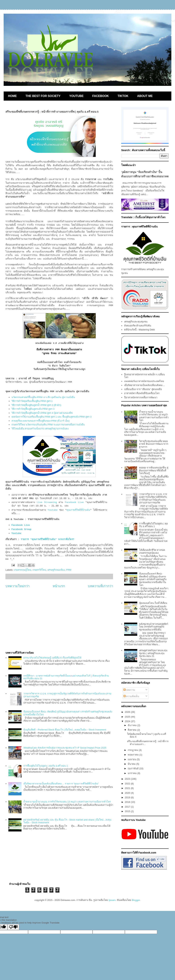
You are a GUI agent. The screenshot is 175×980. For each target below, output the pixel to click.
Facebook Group (22, 529)
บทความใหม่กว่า (17, 586)
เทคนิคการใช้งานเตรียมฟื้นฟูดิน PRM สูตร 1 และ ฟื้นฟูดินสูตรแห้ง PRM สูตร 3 (51, 417)
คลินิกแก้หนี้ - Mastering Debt (139, 330)
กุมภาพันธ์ (134, 768)
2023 (128, 779)
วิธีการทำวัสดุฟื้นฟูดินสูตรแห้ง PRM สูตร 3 (33, 409)
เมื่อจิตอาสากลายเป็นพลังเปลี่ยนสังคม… (145, 385)
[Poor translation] (13, 927)
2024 (128, 721)
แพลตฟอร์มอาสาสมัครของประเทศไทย (144, 381)
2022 (128, 784)
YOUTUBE (76, 96)
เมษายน (132, 759)
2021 (128, 788)
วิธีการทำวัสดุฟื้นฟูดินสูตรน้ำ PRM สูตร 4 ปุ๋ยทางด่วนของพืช (42, 413)
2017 (128, 807)
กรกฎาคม (133, 750)
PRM (69, 570)
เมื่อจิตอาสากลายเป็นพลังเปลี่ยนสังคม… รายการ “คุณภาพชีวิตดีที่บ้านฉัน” (61, 784)
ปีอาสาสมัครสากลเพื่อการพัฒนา (141, 397)
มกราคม (133, 773)
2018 (128, 802)
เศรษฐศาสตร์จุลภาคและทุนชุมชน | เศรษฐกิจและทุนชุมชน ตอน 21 (153, 653)
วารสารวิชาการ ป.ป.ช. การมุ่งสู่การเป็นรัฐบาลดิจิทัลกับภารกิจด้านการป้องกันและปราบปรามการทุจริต (153, 498)
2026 (128, 712)
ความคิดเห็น (131, 696)
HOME (12, 96)
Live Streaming (47, 502)
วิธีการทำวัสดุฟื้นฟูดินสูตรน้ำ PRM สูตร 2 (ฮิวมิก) (36, 405)
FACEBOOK (101, 96)
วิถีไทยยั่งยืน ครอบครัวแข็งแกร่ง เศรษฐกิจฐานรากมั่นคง (40, 429)
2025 (128, 717)
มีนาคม (132, 764)
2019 (128, 797)
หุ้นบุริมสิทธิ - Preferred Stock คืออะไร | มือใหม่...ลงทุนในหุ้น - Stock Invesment (65, 730)
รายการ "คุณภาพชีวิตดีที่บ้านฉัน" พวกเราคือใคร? (47, 539)
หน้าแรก (59, 586)
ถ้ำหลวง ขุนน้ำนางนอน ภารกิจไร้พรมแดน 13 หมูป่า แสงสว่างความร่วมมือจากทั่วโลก (67, 802)
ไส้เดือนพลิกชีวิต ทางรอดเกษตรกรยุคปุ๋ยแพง (152, 551)
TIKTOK (123, 96)
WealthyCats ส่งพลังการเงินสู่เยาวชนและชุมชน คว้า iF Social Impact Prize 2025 (65, 748)
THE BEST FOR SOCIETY (43, 96)
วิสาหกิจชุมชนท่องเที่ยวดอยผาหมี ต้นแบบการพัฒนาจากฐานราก (154, 444)
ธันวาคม (133, 725)
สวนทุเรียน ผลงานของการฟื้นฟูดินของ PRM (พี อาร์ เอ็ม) (41, 421)
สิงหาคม (133, 730)
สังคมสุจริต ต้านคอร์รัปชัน (138, 326)
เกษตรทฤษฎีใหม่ (23, 570)
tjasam (112, 900)
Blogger (136, 900)
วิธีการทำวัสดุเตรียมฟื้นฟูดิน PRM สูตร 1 (32, 401)
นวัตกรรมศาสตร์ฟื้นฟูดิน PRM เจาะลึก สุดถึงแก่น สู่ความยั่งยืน (43, 397)
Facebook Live (74, 502)
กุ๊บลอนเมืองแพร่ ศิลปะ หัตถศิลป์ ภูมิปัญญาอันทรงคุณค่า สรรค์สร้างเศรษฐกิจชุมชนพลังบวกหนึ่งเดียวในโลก (153, 579)
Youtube (53, 510)
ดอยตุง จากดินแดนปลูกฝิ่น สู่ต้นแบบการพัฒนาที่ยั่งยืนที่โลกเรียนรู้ (154, 470)
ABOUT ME (145, 96)
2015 (128, 811)
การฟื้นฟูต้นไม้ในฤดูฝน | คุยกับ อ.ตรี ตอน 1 (45, 766)
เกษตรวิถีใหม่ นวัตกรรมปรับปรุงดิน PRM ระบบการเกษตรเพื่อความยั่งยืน (48, 425)
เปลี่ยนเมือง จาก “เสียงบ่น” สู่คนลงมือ (143, 389)
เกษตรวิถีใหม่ (39, 570)
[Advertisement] (59, 620)
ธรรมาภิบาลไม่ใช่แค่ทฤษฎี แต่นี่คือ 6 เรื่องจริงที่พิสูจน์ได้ (52, 658)
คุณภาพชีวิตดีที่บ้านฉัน (78, 510)
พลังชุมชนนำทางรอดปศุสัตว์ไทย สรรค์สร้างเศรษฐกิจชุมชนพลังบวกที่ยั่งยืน (154, 627)
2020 (128, 793)
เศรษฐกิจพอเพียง (56, 570)
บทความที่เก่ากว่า (100, 586)
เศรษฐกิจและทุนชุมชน (136, 322)
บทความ (129, 690)
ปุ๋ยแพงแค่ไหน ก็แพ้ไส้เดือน (153, 603)
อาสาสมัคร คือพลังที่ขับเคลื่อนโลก (142, 393)
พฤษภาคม (134, 755)
